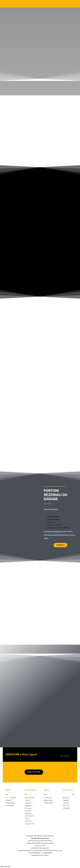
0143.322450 (65, 756)
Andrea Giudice (44, 855)
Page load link (5, 867)
